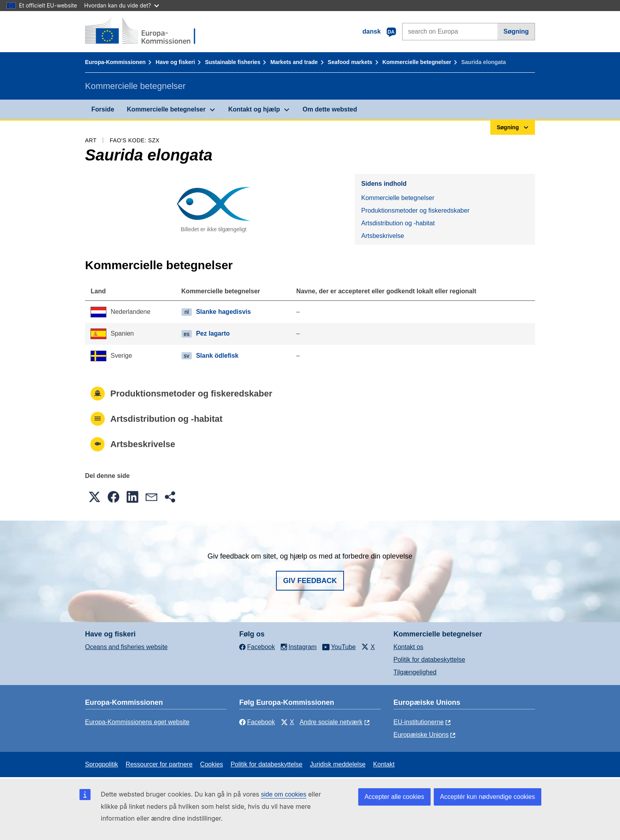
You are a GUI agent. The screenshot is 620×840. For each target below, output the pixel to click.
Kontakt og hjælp (254, 109)
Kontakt (384, 764)
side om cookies (284, 794)
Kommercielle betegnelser (417, 62)
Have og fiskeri (176, 62)
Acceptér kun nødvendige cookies (488, 797)
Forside (103, 109)
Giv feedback (310, 581)
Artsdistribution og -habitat (398, 223)
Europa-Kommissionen (115, 62)
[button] (95, 497)
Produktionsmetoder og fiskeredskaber (415, 210)
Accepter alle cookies (394, 797)
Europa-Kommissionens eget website (137, 722)
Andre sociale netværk (331, 722)
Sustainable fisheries (232, 62)
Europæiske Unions (421, 735)
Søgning (516, 31)
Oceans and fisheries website (126, 647)
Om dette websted (330, 109)
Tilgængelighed (415, 672)
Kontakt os (408, 647)
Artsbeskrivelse (382, 236)
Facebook (257, 722)
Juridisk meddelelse (338, 764)
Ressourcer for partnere (159, 764)
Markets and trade (294, 62)
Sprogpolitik (102, 764)
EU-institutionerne (419, 722)
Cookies (212, 764)
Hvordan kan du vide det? (122, 5)
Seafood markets (350, 62)
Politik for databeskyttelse (429, 660)
